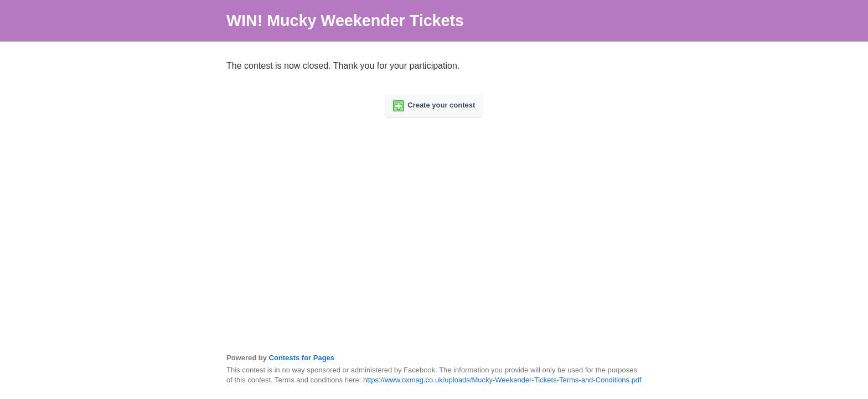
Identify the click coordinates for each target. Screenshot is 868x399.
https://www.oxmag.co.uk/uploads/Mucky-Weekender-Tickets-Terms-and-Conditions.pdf (502, 380)
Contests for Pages (302, 358)
